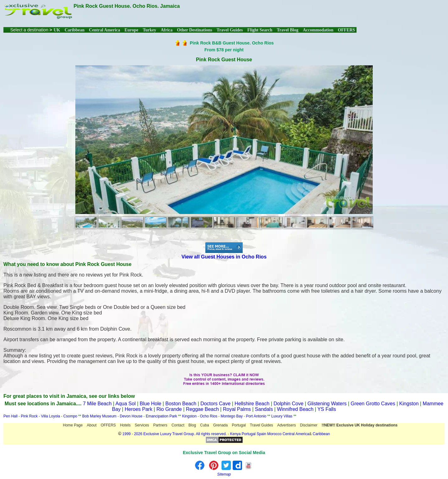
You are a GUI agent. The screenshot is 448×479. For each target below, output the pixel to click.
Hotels (125, 425)
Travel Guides (230, 30)
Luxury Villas (282, 416)
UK (57, 30)
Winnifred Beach (295, 409)
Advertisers (287, 425)
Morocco (274, 434)
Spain (261, 434)
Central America (105, 30)
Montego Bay (232, 416)
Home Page (73, 425)
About (92, 425)
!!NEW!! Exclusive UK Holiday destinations (360, 425)
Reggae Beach (203, 409)
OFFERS (346, 30)
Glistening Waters (327, 404)
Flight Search (260, 30)
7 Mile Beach (97, 404)
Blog (192, 425)
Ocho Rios (209, 416)
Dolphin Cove (288, 404)
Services (142, 425)
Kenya (235, 434)
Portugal (239, 425)
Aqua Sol (126, 404)
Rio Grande (169, 409)
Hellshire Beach (252, 404)
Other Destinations (195, 30)
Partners (160, 425)
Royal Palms (237, 409)
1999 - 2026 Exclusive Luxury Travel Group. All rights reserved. (175, 434)
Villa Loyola (51, 416)
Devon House (131, 416)
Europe (131, 30)
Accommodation (318, 30)
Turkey (149, 30)
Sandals (264, 409)
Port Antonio (256, 416)
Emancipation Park (162, 416)
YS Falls (327, 409)
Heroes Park (139, 409)
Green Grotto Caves (373, 404)
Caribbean (75, 30)
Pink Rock (29, 416)
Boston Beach (181, 404)
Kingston (409, 404)
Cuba (205, 425)
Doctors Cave (215, 404)
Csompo (70, 416)
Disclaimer (309, 425)
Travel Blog (288, 30)
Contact (178, 425)
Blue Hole (150, 404)
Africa (166, 30)
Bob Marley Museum (99, 416)
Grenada (220, 425)
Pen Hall (10, 416)
